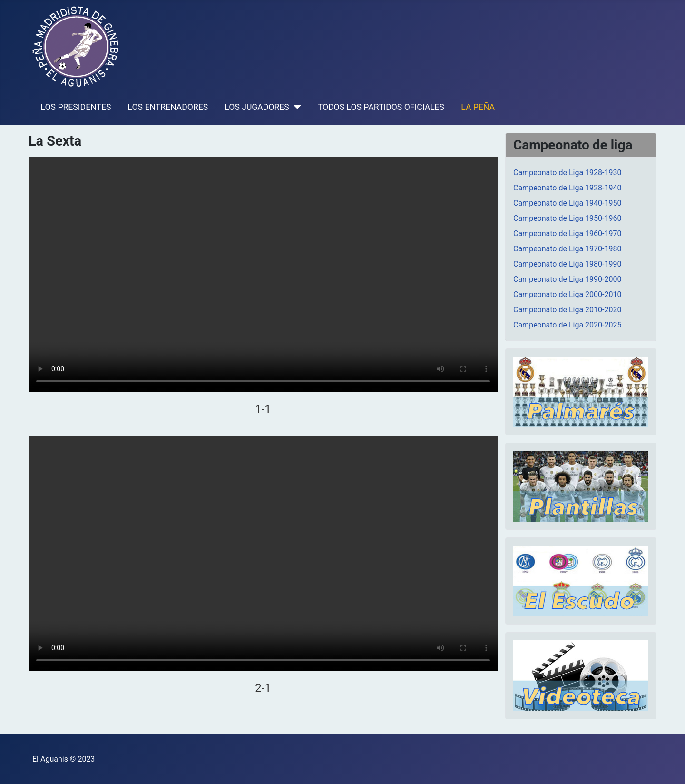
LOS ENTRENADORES (168, 107)
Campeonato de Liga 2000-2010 (567, 294)
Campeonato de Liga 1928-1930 (567, 173)
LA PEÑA (478, 107)
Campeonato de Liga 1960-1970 (567, 233)
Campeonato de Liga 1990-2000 (567, 279)
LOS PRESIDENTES (76, 107)
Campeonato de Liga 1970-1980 (567, 249)
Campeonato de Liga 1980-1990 (567, 264)
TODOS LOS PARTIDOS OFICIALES (381, 107)
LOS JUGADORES (257, 107)
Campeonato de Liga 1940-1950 (567, 203)
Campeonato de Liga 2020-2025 (567, 325)
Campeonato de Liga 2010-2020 (567, 310)
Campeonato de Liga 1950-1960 (567, 218)
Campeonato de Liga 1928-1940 (567, 188)
